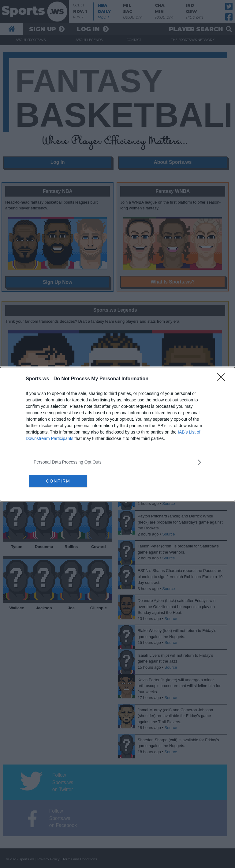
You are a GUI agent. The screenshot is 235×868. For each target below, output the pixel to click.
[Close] (223, 379)
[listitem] (117, 462)
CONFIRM (58, 481)
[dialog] (117, 434)
